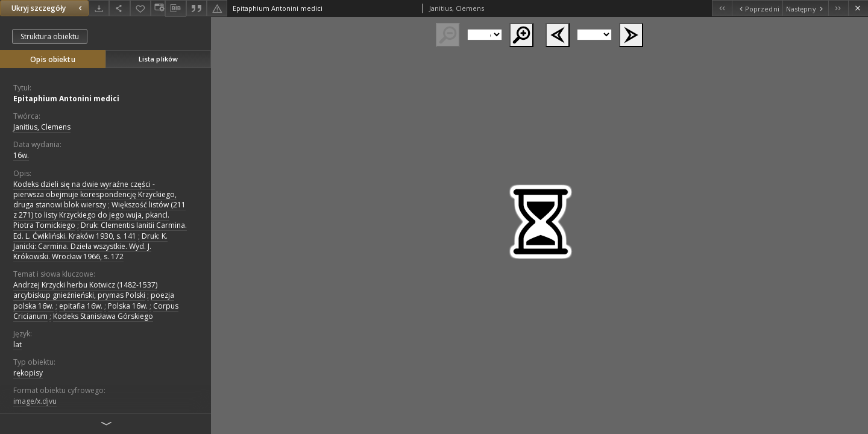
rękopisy (28, 373)
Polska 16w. (128, 306)
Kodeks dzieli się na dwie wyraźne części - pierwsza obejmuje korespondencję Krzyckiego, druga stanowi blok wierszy (95, 194)
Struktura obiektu (50, 36)
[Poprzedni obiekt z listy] (757, 8)
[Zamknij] (858, 8)
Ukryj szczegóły (48, 8)
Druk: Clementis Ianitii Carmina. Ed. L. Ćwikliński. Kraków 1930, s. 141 (100, 230)
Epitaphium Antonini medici (66, 99)
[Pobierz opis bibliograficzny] (175, 8)
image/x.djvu (35, 401)
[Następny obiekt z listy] (805, 8)
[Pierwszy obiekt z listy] (722, 8)
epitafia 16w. (81, 306)
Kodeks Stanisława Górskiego (103, 316)
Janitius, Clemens (42, 127)
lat (17, 344)
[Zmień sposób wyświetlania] (158, 8)
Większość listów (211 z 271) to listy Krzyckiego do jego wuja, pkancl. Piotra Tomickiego (99, 215)
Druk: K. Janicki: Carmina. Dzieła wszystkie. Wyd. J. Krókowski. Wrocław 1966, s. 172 (90, 246)
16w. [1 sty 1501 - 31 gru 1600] (21, 155)
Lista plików (158, 59)
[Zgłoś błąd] (217, 8)
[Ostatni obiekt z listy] (838, 8)
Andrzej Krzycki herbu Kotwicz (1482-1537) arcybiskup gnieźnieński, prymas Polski (85, 290)
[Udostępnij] (119, 8)
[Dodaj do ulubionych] (140, 8)
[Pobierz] (99, 8)
